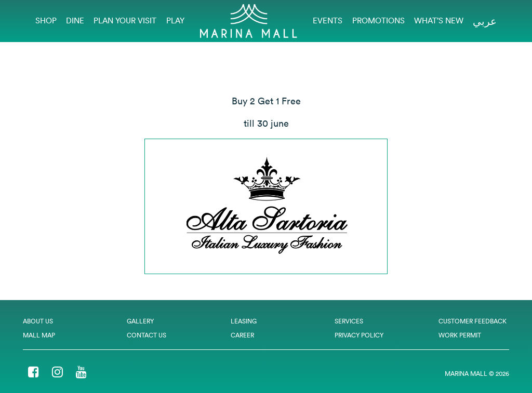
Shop (46, 21)
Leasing (244, 321)
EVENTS (328, 21)
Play (175, 21)
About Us (38, 321)
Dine (75, 21)
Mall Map (39, 335)
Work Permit (460, 335)
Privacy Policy (359, 335)
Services (349, 321)
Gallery (140, 321)
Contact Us (147, 335)
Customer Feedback (473, 321)
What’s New (439, 21)
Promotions (378, 21)
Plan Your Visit (125, 21)
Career (242, 335)
